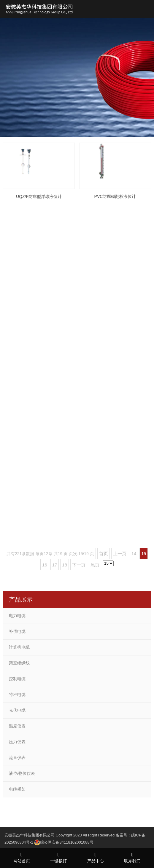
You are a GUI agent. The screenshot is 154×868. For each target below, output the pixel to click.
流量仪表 (17, 758)
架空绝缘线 (19, 663)
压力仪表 (17, 742)
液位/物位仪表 (22, 773)
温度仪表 (17, 726)
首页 (104, 554)
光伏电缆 (17, 710)
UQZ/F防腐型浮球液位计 (39, 203)
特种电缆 (17, 694)
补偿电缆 (17, 631)
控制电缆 (17, 679)
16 (45, 565)
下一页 (79, 565)
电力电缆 (17, 616)
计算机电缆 (19, 647)
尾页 (95, 565)
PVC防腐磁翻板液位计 (115, 204)
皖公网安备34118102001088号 (67, 842)
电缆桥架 (17, 789)
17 (55, 565)
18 (65, 565)
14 (134, 554)
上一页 (120, 554)
